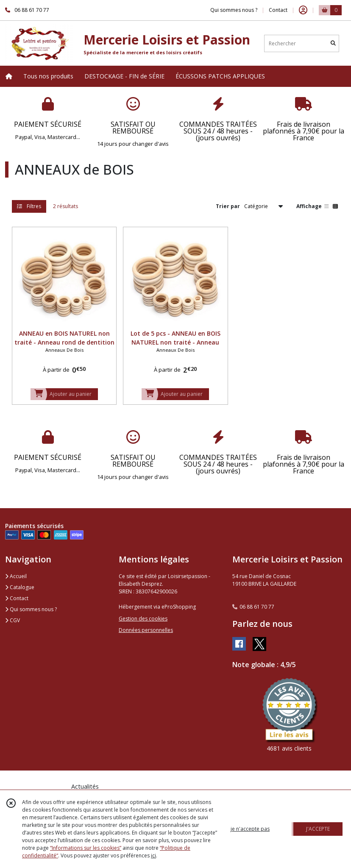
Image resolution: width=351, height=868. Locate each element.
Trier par (228, 206)
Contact (278, 10)
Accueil (16, 576)
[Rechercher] (333, 43)
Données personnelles (146, 630)
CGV (13, 620)
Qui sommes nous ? (31, 609)
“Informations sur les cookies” (86, 848)
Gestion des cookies (143, 619)
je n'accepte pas (250, 829)
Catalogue (20, 587)
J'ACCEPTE (318, 829)
